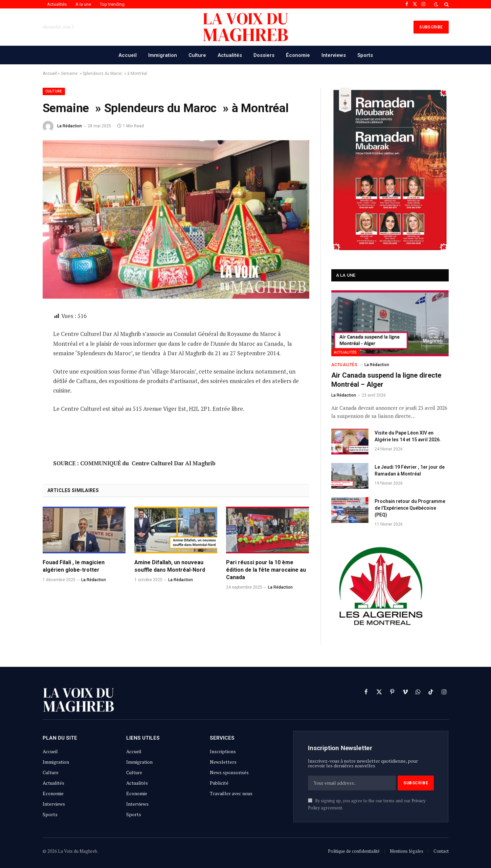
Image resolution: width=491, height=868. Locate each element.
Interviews (334, 55)
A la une (83, 4)
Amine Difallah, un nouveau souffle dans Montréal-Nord (170, 566)
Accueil (128, 55)
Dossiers (264, 55)
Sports (365, 55)
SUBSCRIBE (431, 27)
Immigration (163, 55)
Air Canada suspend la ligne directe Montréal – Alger (386, 380)
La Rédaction (70, 126)
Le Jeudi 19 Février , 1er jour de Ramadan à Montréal (410, 470)
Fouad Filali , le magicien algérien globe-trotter (74, 566)
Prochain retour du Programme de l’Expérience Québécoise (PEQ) (410, 508)
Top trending (112, 4)
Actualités (57, 4)
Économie (298, 55)
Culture (197, 55)
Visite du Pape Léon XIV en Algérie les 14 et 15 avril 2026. (408, 436)
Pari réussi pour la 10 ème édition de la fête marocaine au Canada (266, 570)
